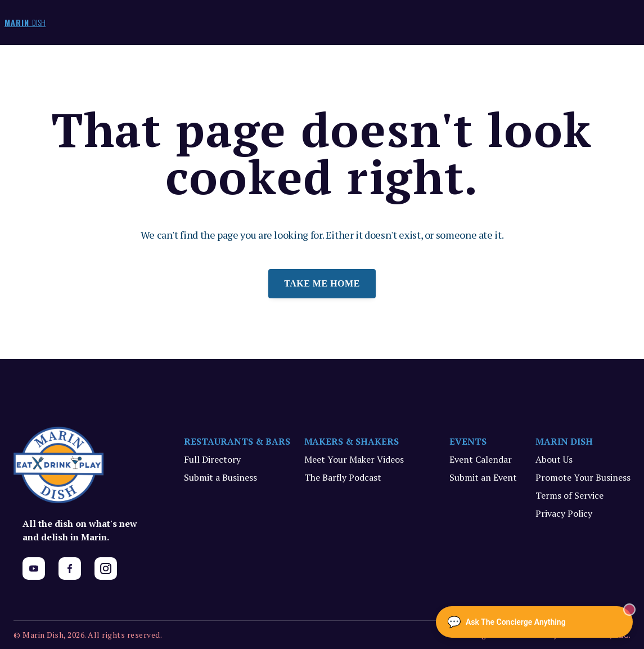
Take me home (322, 283)
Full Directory (212, 459)
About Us (554, 459)
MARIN (25, 22)
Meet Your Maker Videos (354, 459)
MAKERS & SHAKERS (352, 441)
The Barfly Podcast (343, 477)
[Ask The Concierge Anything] (534, 622)
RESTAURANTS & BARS (237, 441)
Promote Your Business (583, 477)
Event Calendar (481, 459)
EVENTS (468, 441)
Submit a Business (220, 477)
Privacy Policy (564, 513)
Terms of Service (569, 495)
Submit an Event (483, 477)
